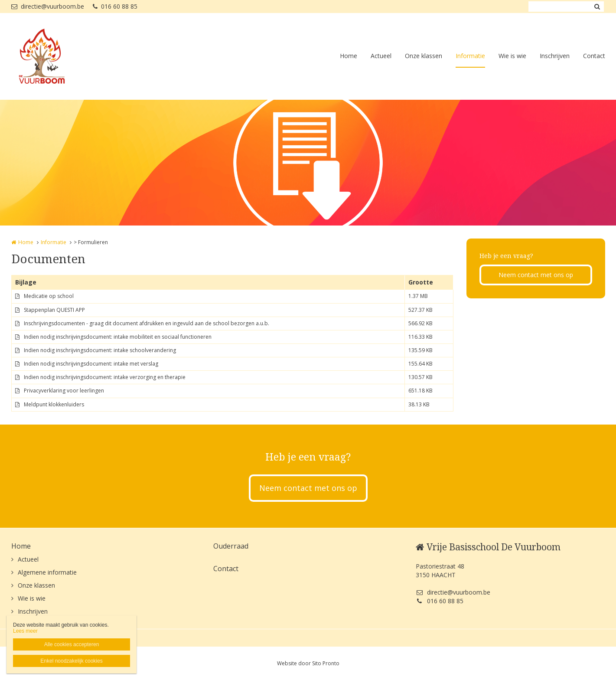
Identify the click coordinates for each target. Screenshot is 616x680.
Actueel (381, 56)
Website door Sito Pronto (308, 663)
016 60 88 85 (115, 6)
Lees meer (25, 631)
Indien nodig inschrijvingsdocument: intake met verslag (91, 364)
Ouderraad (231, 546)
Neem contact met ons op (536, 275)
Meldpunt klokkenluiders (54, 404)
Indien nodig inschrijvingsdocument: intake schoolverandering (100, 350)
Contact (594, 56)
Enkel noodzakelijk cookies (71, 661)
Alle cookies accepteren (72, 644)
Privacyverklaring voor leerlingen (64, 391)
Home (349, 56)
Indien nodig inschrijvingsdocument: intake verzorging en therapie (105, 377)
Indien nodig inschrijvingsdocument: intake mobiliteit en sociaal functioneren (118, 337)
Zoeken (597, 7)
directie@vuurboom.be (48, 6)
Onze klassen (424, 56)
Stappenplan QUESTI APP (54, 310)
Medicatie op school (49, 296)
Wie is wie (512, 56)
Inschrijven (555, 56)
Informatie (470, 56)
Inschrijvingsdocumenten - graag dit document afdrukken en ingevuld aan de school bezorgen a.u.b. (147, 323)
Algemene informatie (47, 572)
